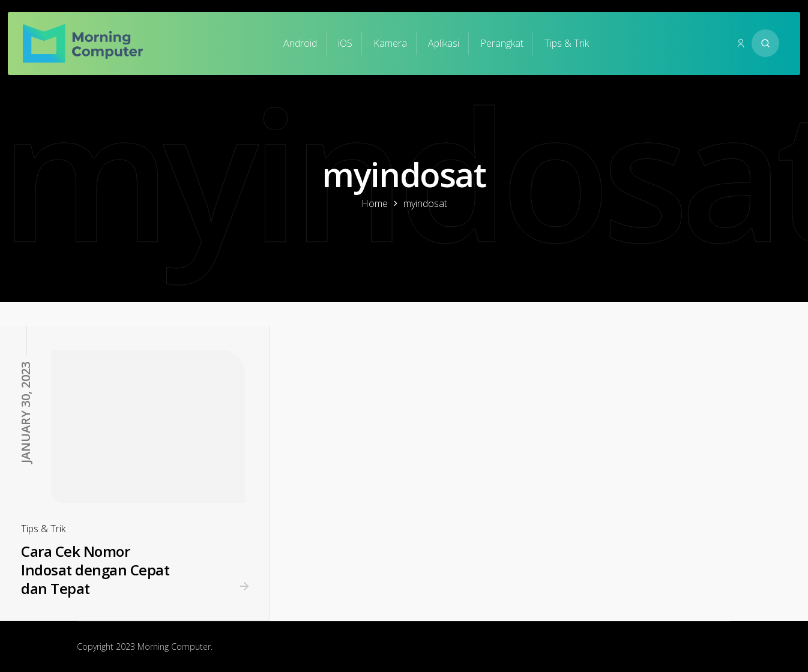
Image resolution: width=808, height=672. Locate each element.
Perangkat (502, 43)
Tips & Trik (567, 43)
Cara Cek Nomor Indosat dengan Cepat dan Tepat (95, 569)
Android (300, 43)
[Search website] (765, 43)
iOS (345, 43)
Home (375, 203)
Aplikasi (444, 43)
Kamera (390, 43)
